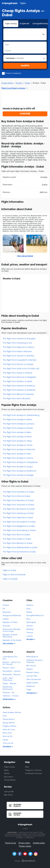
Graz (28, 609)
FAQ (27, 767)
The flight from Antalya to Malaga (18, 475)
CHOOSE (25, 114)
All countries (8, 643)
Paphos (30, 669)
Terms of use (10, 843)
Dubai (28, 83)
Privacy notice (25, 846)
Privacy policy (24, 843)
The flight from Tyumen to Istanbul (18, 356)
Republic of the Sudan (12, 640)
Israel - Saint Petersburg (8, 679)
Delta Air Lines (9, 730)
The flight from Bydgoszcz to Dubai (19, 526)
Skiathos (30, 605)
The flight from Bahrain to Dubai (17, 543)
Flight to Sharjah (10, 579)
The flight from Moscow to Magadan (19, 377)
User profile (9, 792)
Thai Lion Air (8, 743)
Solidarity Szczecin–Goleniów (35, 661)
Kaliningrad (31, 622)
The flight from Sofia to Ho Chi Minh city (21, 369)
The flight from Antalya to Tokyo (17, 441)
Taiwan (6, 619)
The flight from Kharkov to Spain (17, 381)
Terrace (30, 633)
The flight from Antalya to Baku (17, 432)
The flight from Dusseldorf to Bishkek (20, 360)
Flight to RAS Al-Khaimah (14, 575)
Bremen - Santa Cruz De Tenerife (12, 663)
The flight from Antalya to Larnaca (18, 424)
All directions (8, 699)
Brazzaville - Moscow (12, 675)
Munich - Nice (9, 668)
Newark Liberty (33, 672)
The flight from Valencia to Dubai (18, 518)
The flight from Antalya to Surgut (18, 467)
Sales (6, 770)
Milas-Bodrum (32, 657)
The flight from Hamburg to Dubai (18, 513)
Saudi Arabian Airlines (12, 712)
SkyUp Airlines (9, 723)
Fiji (4, 609)
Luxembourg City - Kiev (11, 658)
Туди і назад (11, 24)
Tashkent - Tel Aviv (11, 696)
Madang (30, 629)
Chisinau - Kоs (9, 692)
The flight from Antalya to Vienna (18, 458)
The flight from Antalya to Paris (17, 454)
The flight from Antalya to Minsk (17, 437)
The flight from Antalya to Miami (17, 419)
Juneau (30, 636)
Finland (6, 605)
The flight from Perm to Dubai (16, 535)
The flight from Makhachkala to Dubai (20, 547)
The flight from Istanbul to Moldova (19, 386)
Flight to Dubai (9, 570)
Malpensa (30, 686)
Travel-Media (10, 780)
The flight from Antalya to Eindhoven (20, 471)
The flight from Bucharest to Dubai (19, 509)
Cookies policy (39, 843)
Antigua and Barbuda (12, 615)
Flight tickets (9, 767)
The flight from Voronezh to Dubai (18, 505)
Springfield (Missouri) (35, 615)
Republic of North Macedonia (10, 636)
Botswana (7, 612)
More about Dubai (25, 256)
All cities (30, 639)
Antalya (19, 83)
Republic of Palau (10, 622)
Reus (28, 619)
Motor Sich (7, 733)
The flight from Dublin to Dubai (17, 539)
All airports (31, 693)
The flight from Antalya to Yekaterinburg (21, 415)
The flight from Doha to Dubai (16, 496)
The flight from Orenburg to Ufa (17, 343)
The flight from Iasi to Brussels (16, 398)
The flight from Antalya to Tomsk (18, 445)
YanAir (5, 740)
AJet (5, 716)
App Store (8, 795)
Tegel (29, 690)
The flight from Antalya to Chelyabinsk (20, 462)
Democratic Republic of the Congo (12, 630)
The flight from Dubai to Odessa (17, 373)
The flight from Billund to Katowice (18, 394)
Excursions (8, 777)
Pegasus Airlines (9, 726)
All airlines (7, 747)
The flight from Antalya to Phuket (18, 428)
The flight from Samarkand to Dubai (19, 552)
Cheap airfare (7, 83)
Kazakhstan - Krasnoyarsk (8, 688)
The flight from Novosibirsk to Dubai (19, 522)
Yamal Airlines (9, 719)
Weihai (29, 612)
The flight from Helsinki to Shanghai (19, 339)
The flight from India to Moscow (17, 351)
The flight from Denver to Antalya (18, 364)
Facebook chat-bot (33, 773)
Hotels (7, 773)
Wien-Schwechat (34, 679)
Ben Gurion (31, 666)
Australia (6, 626)
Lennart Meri (32, 676)
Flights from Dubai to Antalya (13, 88)
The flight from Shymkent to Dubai (18, 492)
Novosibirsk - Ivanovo (12, 671)
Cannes (30, 626)
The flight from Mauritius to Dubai (18, 500)
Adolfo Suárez (32, 683)
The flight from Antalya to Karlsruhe (19, 449)
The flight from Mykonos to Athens (18, 347)
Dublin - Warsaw (9, 684)
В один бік (25, 24)
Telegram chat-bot (33, 770)
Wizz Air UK (8, 736)
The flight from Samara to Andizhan (19, 390)
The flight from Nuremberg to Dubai (19, 530)
